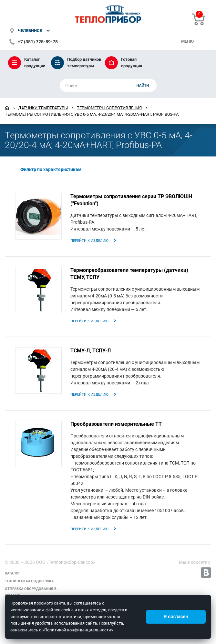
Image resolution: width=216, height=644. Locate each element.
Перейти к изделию (89, 241)
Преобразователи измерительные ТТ (116, 424)
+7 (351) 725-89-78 (38, 42)
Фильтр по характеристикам (46, 169)
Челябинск (30, 31)
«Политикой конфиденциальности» (78, 630)
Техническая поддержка (29, 581)
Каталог (13, 573)
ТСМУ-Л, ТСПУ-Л (91, 351)
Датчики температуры (43, 108)
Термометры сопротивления (109, 108)
